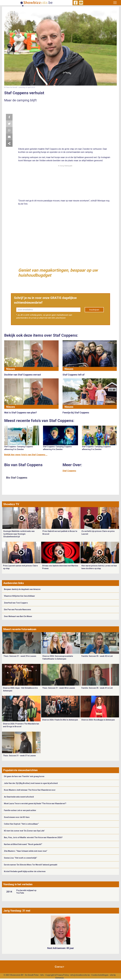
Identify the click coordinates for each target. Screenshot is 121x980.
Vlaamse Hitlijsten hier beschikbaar (19, 596)
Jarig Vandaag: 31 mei (17, 911)
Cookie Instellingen (100, 975)
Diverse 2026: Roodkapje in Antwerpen (98, 720)
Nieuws (11, 369)
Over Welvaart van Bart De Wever (18, 616)
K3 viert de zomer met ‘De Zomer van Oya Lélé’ (24, 831)
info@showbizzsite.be (80, 975)
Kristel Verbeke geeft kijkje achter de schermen (25, 871)
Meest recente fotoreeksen (20, 629)
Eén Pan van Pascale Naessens (17, 610)
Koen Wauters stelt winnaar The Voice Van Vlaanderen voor (30, 790)
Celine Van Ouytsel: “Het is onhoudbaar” (21, 824)
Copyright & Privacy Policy (57, 975)
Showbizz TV (11, 504)
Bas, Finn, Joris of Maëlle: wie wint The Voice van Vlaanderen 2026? (33, 837)
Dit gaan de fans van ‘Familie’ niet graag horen (24, 776)
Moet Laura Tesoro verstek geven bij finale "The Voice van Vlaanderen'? (35, 804)
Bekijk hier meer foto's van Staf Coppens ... (26, 455)
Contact (60, 967)
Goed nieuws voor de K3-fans (17, 817)
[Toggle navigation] (115, 3)
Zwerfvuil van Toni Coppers (16, 603)
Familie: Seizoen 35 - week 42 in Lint (97, 656)
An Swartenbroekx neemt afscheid (19, 797)
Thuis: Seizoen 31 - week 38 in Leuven (59, 688)
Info (42, 975)
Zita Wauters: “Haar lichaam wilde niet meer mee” (26, 851)
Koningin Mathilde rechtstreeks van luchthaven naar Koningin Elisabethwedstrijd (19, 534)
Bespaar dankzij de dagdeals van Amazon (22, 589)
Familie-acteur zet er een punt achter (20, 810)
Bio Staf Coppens (17, 478)
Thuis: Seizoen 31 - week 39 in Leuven (20, 656)
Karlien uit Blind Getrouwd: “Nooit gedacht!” (23, 844)
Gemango (60, 978)
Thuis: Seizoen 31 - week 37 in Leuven (19, 756)
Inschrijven (94, 310)
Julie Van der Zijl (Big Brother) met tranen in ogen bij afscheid (31, 783)
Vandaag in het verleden (18, 884)
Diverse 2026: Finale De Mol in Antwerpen (60, 720)
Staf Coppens (69, 471)
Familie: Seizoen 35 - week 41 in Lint (97, 688)
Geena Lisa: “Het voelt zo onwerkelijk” (21, 858)
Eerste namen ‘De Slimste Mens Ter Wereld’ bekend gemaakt (31, 865)
